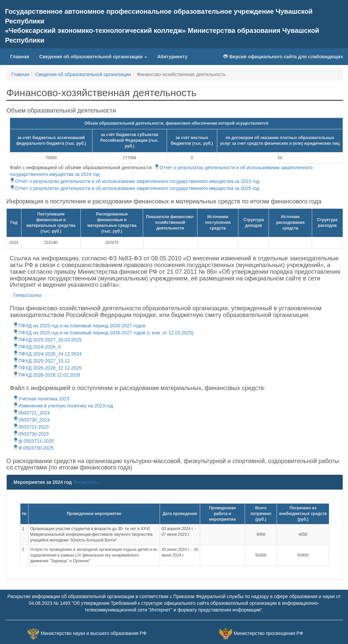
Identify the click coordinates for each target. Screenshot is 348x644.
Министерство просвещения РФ (268, 633)
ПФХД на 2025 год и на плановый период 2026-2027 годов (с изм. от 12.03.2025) (103, 333)
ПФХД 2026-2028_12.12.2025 (47, 368)
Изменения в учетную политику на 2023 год (63, 406)
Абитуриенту (172, 57)
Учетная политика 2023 (41, 399)
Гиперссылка (27, 295)
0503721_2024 (31, 413)
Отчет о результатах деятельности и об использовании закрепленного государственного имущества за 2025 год (134, 188)
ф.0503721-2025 (34, 441)
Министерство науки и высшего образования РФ (93, 633)
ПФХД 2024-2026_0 (37, 347)
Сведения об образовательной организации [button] (93, 57)
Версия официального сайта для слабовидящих (283, 57)
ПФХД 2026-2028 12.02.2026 (47, 375)
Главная (22, 56)
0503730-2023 (31, 434)
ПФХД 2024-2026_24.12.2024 (47, 354)
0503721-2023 (31, 427)
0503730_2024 (31, 420)
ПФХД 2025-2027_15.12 (41, 361)
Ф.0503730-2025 (33, 448)
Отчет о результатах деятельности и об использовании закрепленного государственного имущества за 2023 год (134, 181)
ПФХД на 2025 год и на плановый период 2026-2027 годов (79, 326)
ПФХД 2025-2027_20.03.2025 (47, 340)
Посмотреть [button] (86, 482)
